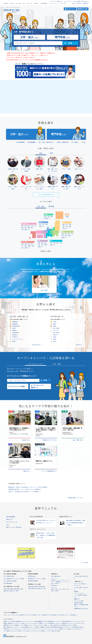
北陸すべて (42, 226)
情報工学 (55, 335)
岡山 (29, 226)
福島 (70, 226)
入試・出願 (63, 3)
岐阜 (51, 243)
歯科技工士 (57, 583)
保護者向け (86, 3)
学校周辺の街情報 (78, 603)
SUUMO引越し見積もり (78, 627)
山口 (35, 226)
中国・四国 (9, 591)
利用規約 (76, 591)
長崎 (29, 244)
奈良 (42, 245)
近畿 (5, 591)
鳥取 (22, 226)
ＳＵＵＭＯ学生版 (52, 615)
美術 (60, 589)
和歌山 (46, 245)
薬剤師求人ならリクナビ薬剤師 (11, 625)
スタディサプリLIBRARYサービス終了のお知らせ (20, 58)
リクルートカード (36, 631)
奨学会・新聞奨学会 (63, 142)
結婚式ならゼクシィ (30, 627)
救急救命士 (15, 335)
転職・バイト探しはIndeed (51, 625)
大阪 (45, 243)
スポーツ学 (56, 330)
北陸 (22, 589)
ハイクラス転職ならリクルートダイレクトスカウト (31, 625)
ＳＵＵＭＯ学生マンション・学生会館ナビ (67, 615)
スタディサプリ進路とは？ (80, 584)
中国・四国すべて (26, 230)
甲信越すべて (47, 219)
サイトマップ (67, 1)
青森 (64, 225)
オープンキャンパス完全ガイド (37, 386)
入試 (7, 525)
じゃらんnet (21, 627)
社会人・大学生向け (77, 3)
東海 (19, 589)
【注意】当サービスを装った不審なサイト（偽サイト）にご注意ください (27, 55)
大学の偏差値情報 (8, 583)
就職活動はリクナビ (53, 621)
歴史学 (55, 341)
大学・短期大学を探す (9, 576)
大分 (22, 246)
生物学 (55, 337)
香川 (26, 228)
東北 (9, 589)
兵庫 (39, 245)
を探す (29, 37)
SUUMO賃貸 (54, 627)
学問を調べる (54, 585)
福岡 (22, 244)
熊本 (32, 244)
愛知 (58, 243)
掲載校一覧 (77, 599)
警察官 (14, 328)
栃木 (66, 234)
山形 (67, 226)
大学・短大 (29, 3)
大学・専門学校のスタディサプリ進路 (67, 625)
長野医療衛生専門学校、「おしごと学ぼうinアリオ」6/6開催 (25, 489)
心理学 (55, 322)
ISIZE (58, 631)
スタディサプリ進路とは (56, 1)
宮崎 (26, 246)
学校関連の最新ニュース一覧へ (75, 498)
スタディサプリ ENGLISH (18, 615)
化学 (68, 589)
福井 (47, 224)
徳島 (22, 228)
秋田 (64, 226)
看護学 (55, 324)
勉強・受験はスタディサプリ (10, 627)
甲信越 (15, 589)
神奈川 (69, 236)
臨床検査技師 (16, 333)
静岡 (54, 243)
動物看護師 (15, 324)
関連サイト (44, 631)
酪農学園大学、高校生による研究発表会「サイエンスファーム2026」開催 (28, 487)
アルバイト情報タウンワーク (41, 623)
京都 (42, 243)
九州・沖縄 (15, 591)
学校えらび (9, 519)
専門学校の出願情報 (33, 581)
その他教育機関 (43, 3)
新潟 (45, 217)
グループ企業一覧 (52, 631)
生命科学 (57, 591)
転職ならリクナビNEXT (9, 621)
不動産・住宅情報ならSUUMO (43, 627)
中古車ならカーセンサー (9, 629)
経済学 (56, 589)
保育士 (52, 583)
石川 (43, 224)
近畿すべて (40, 247)
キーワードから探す (79, 601)
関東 (12, 589)
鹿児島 (29, 246)
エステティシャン (65, 582)
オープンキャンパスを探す (17, 386)
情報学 (55, 339)
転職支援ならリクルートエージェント (25, 621)
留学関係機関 (31, 142)
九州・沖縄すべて (26, 248)
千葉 (63, 236)
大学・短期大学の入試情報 (10, 581)
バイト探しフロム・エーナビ (26, 623)
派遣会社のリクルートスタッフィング (75, 621)
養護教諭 (15, 330)
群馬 (69, 234)
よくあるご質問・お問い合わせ (80, 1)
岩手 (67, 225)
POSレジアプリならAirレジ (25, 631)
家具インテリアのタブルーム (75, 629)
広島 (32, 226)
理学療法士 (15, 337)
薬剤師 (14, 341)
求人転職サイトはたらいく (55, 623)
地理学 (52, 589)
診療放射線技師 (16, 326)
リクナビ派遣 (62, 621)
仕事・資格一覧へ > (37, 345)
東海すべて (53, 245)
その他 (83, 142)
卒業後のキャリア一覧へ (49, 440)
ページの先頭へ (85, 563)
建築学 (55, 326)
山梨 (48, 217)
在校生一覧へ (26, 440)
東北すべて (65, 228)
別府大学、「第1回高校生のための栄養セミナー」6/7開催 (24, 492)
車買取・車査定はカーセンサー (11, 623)
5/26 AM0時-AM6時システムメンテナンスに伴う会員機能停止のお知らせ (27, 60)
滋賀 (39, 243)
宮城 (70, 225)
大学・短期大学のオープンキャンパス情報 (14, 579)
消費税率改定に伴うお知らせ (81, 609)
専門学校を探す (32, 576)
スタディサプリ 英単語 (31, 615)
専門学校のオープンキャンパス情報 (37, 579)
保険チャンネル (64, 629)
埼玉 (72, 234)
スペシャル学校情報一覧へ (49, 471)
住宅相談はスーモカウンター (64, 627)
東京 (66, 236)
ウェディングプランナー (18, 339)
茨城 (63, 234)
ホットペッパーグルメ (21, 629)
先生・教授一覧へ (78, 440)
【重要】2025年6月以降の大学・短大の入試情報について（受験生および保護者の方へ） (31, 53)
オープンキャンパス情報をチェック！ (22, 376)
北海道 (67, 217)
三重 (61, 243)
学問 (24, 3)
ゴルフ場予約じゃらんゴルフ (10, 631)
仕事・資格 (18, 3)
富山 (40, 224)
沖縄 (33, 246)
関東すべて (64, 238)
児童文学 (64, 589)
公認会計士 (53, 580)
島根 (26, 226)
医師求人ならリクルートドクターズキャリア (73, 623)
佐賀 (26, 244)
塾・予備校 (75, 142)
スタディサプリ (7, 615)
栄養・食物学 (56, 328)
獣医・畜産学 (56, 333)
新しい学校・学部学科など (46, 142)
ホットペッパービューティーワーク (51, 629)
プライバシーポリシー (79, 593)
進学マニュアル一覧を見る (14, 527)
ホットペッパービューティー (34, 629)
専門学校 (36, 3)
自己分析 (12, 3)
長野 (52, 217)
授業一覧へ (27, 471)
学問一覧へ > (79, 345)
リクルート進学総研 (42, 615)
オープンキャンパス (54, 3)
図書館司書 (15, 322)
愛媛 (29, 228)
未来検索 (6, 3)
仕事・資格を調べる (56, 576)
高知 (32, 228)
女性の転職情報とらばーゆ (41, 621)
